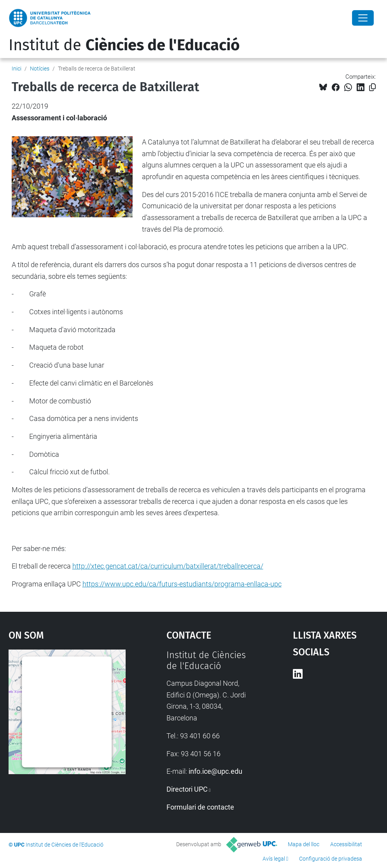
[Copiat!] (372, 87)
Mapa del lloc (304, 844)
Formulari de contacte (200, 807)
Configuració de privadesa (331, 859)
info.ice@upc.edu (215, 771)
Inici (17, 69)
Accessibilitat (346, 844)
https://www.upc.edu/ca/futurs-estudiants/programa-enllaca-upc (182, 584)
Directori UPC (187, 789)
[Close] (363, 18)
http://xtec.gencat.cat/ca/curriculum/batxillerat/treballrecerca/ (168, 566)
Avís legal (274, 859)
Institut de (124, 45)
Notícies (40, 69)
